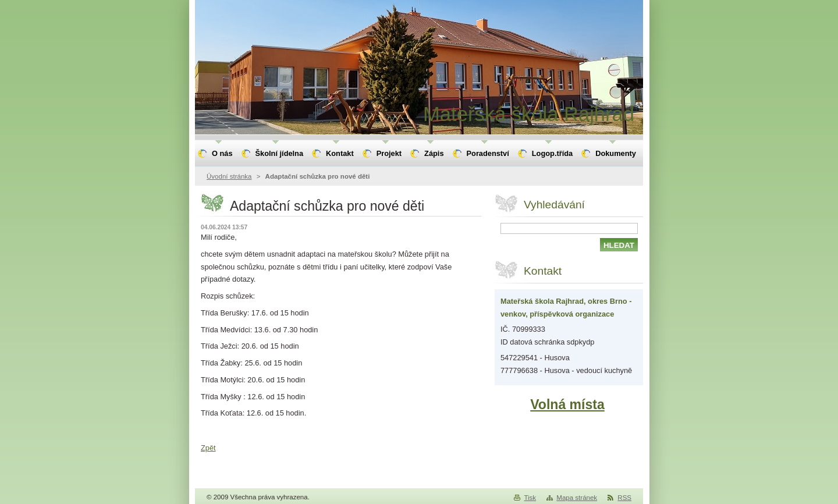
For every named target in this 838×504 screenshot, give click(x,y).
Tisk (530, 498)
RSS (624, 498)
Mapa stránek (577, 498)
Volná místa (567, 404)
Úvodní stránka (229, 176)
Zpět (208, 448)
